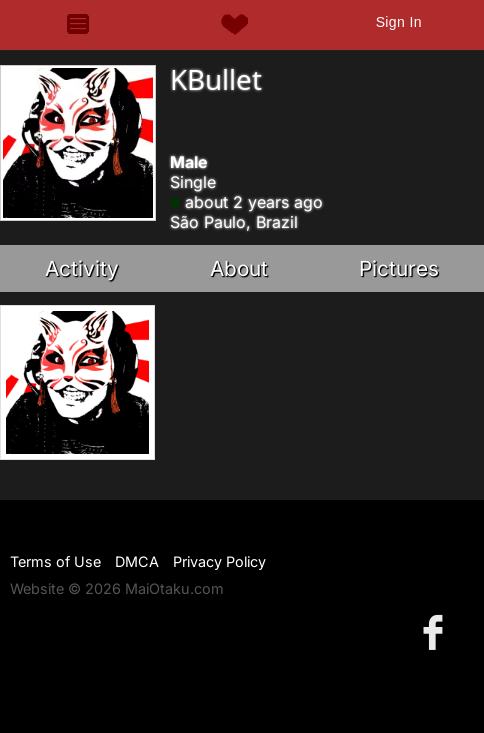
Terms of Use (55, 561)
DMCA (137, 561)
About (239, 268)
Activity (82, 268)
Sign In (399, 22)
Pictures (399, 268)
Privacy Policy (219, 561)
